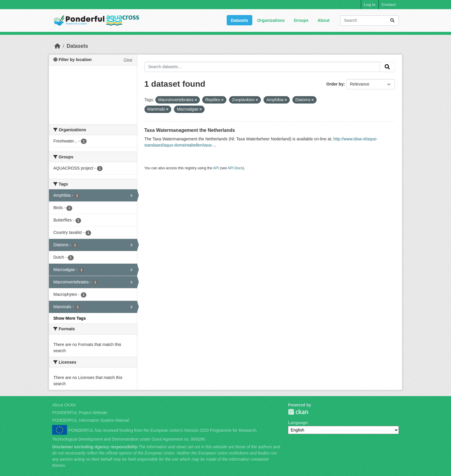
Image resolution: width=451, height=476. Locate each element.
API (216, 168)
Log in (370, 5)
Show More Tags (70, 318)
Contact (389, 5)
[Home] (57, 46)
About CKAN (64, 405)
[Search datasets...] (369, 20)
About (323, 20)
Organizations (271, 20)
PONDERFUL (298, 412)
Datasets (239, 20)
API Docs (235, 168)
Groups (301, 20)
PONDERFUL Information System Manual (90, 420)
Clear (128, 60)
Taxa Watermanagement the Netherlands (190, 130)
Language (298, 423)
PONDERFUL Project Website (80, 413)
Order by (335, 84)
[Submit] (392, 20)
